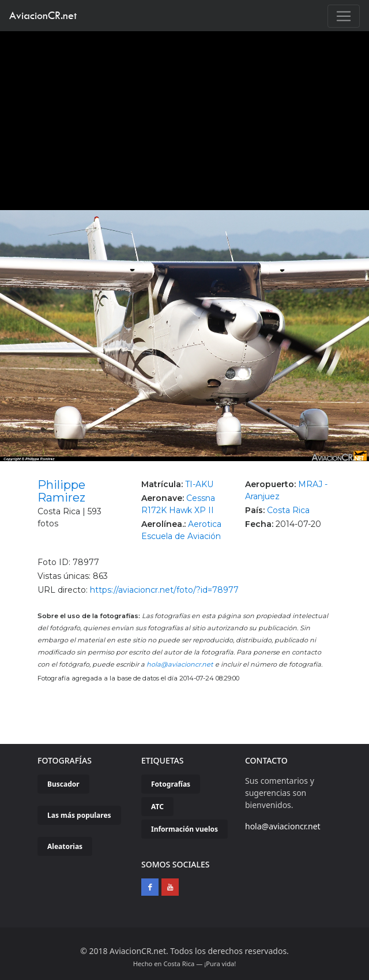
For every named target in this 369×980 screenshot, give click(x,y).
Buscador (63, 784)
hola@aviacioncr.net (180, 664)
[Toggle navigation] (344, 16)
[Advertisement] (185, 118)
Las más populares (79, 815)
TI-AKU (199, 484)
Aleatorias (65, 846)
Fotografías (171, 784)
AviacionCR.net (43, 15)
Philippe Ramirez (61, 491)
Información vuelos (184, 829)
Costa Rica (288, 510)
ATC (157, 807)
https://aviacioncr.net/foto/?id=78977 (164, 590)
